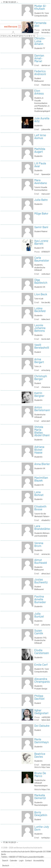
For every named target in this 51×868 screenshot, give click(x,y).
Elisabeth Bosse (40, 508)
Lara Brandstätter (42, 527)
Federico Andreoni (40, 73)
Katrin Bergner (39, 394)
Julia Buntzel (39, 615)
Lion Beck (41, 294)
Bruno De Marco (40, 774)
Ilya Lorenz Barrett (41, 242)
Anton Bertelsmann (42, 409)
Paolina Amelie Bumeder (40, 599)
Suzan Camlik (39, 632)
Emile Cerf (41, 665)
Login (21, 860)
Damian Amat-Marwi (39, 58)
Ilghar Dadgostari (41, 712)
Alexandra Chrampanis (42, 680)
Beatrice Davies (40, 755)
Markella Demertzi (40, 797)
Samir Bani (41, 227)
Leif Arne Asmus (40, 136)
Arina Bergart (39, 361)
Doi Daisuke (42, 726)
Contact (28, 860)
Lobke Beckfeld (40, 310)
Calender (14, 860)
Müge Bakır (41, 213)
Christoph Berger (41, 377)
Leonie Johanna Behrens (40, 328)
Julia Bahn (41, 200)
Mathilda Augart (40, 150)
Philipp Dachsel (39, 697)
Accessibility (39, 860)
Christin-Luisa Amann (40, 41)
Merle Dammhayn (41, 741)
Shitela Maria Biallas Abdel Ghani (42, 431)
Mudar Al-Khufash (40, 7)
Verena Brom (39, 544)
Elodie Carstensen (42, 651)
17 (4, 2)
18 (7, 2)
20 (12, 2)
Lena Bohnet (39, 493)
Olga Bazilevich (41, 281)
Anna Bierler (42, 464)
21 (15, 2)
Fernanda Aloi (40, 24)
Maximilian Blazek (41, 479)
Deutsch (6, 865)
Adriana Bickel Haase (39, 450)
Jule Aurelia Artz (42, 120)
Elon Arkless (39, 92)
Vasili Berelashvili (42, 346)
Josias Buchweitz (41, 581)
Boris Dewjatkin (41, 814)
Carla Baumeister (42, 259)
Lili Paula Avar (40, 165)
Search (5, 860)
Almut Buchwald (41, 561)
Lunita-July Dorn (42, 828)
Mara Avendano (41, 181)
